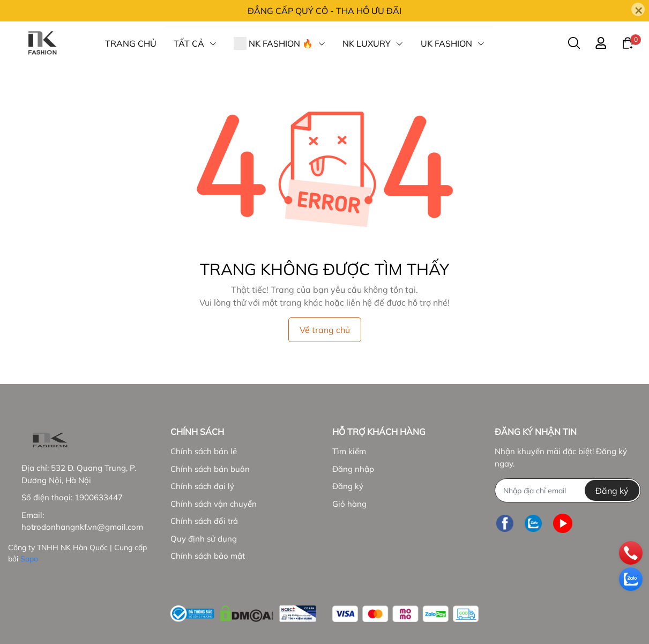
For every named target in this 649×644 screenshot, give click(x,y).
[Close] (638, 9)
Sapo (29, 559)
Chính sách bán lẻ (204, 451)
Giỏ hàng (349, 504)
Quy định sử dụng (204, 539)
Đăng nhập (353, 469)
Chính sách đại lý (202, 486)
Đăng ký (348, 486)
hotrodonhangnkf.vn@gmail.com (82, 527)
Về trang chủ (325, 330)
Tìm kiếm (349, 451)
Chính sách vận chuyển (214, 504)
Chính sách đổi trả (204, 521)
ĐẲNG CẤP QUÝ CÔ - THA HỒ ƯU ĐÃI (324, 11)
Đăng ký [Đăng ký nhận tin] (612, 491)
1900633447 (99, 497)
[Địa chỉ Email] (568, 490)
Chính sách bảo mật (208, 556)
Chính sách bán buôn (210, 469)
